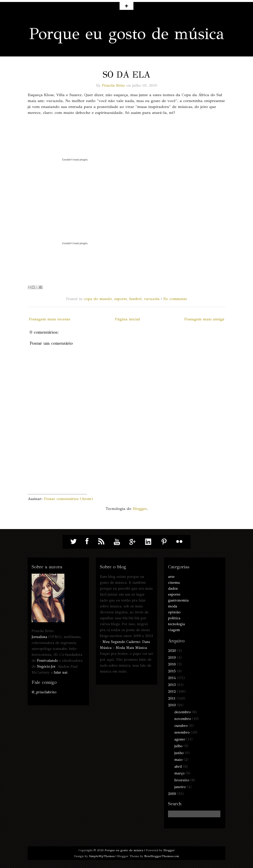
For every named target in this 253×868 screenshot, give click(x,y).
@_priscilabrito (44, 692)
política (174, 618)
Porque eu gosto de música (127, 34)
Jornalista (39, 637)
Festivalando (47, 661)
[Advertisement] (57, 469)
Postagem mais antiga (204, 319)
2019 (172, 658)
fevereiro (182, 780)
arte (171, 577)
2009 (172, 794)
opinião (174, 612)
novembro (183, 719)
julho (178, 746)
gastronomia (178, 600)
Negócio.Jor (46, 666)
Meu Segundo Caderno (121, 642)
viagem (174, 630)
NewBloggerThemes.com (162, 856)
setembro (182, 732)
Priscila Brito (113, 85)
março (179, 773)
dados (173, 588)
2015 (172, 671)
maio (178, 760)
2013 (172, 685)
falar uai (61, 672)
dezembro (183, 712)
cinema (174, 583)
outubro (181, 726)
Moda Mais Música (131, 648)
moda (173, 606)
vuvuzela (152, 299)
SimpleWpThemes (102, 856)
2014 (172, 678)
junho (179, 753)
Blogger (140, 509)
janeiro (180, 787)
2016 (172, 664)
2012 (172, 692)
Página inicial (127, 319)
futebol (135, 299)
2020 (172, 651)
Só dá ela (126, 75)
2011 (172, 698)
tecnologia (176, 624)
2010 (172, 705)
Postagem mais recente (50, 319)
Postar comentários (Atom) (68, 499)
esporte (121, 299)
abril (178, 767)
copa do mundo (98, 299)
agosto (180, 739)
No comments (175, 299)
